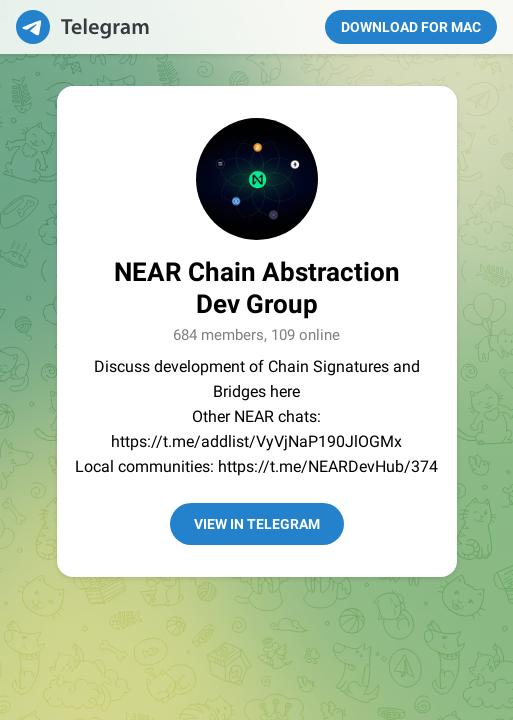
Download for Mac (411, 27)
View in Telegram (257, 524)
